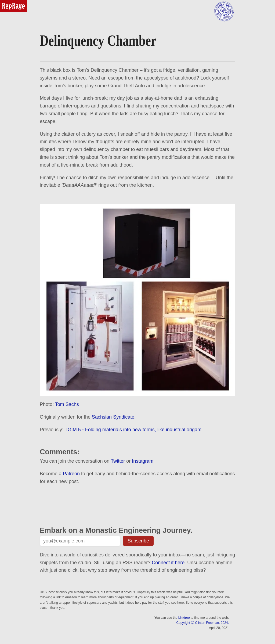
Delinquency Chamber (98, 40)
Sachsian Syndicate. (114, 417)
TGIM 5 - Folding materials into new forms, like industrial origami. (134, 430)
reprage (7, 2)
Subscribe (138, 541)
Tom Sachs (67, 404)
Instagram (143, 461)
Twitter (118, 461)
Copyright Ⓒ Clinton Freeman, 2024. (203, 623)
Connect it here (168, 563)
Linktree (184, 618)
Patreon (71, 474)
